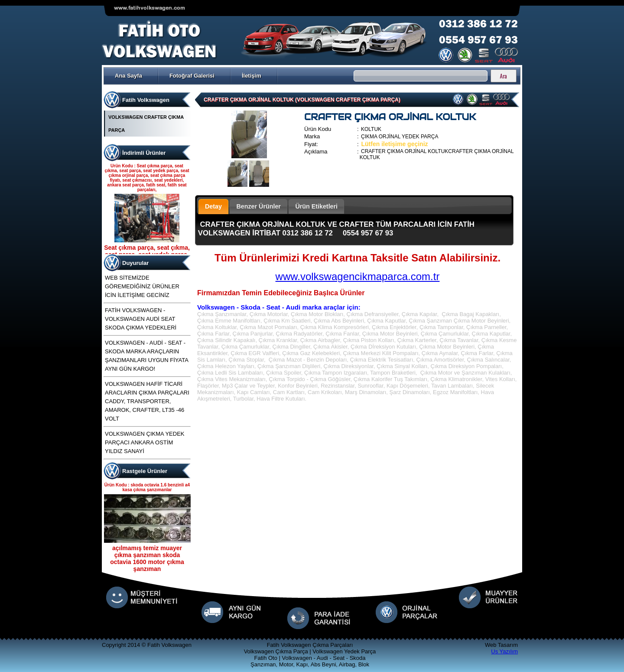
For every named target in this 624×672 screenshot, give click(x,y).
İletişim (252, 76)
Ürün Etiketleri (316, 206)
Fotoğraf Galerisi (192, 76)
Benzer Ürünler (258, 206)
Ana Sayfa (128, 76)
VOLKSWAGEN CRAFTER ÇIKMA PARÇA (146, 124)
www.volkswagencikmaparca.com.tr (358, 276)
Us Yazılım (504, 651)
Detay (213, 206)
